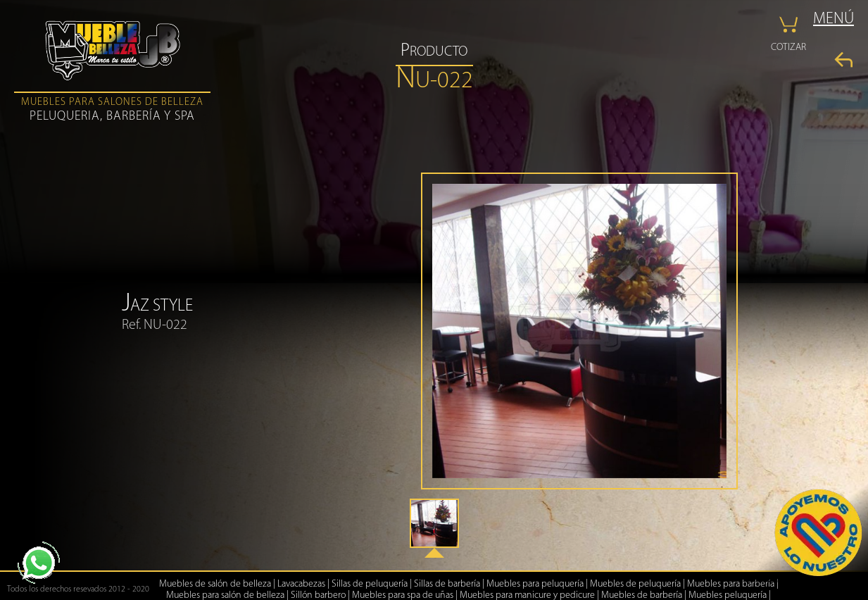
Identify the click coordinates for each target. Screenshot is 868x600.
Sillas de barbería (447, 584)
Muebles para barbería (731, 584)
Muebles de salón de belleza (215, 584)
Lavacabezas (301, 584)
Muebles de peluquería (635, 584)
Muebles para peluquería (535, 584)
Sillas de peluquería (370, 584)
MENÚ (834, 19)
